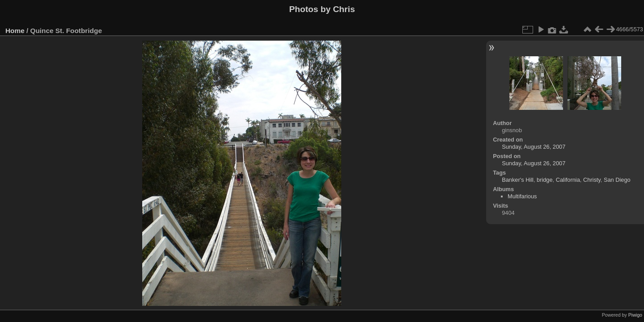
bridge (545, 180)
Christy (592, 180)
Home (15, 31)
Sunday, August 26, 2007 (534, 147)
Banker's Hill (518, 180)
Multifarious (522, 196)
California (568, 180)
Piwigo (635, 315)
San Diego (617, 180)
